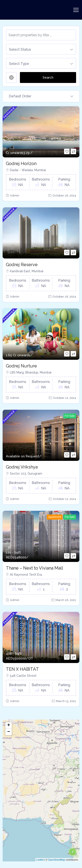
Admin (15, 195)
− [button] (9, 732)
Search (48, 77)
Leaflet (40, 860)
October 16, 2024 (64, 195)
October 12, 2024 (65, 398)
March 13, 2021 (66, 701)
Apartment (55, 517)
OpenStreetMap (57, 860)
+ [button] (9, 725)
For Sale (70, 416)
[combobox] (41, 49)
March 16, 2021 (66, 600)
